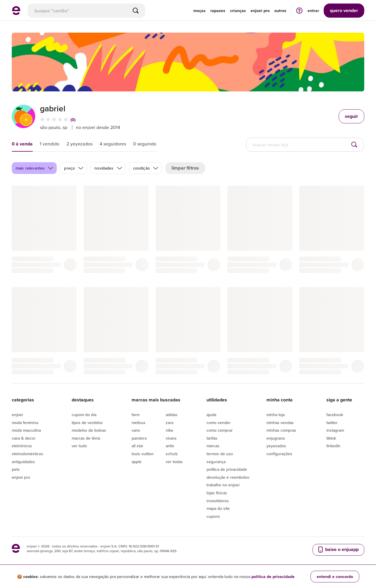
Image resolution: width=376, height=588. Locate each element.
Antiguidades (23, 462)
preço (74, 168)
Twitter (332, 423)
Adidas (172, 415)
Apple (137, 462)
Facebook (335, 415)
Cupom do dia (84, 415)
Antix (170, 446)
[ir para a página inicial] (16, 13)
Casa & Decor (24, 438)
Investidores (218, 501)
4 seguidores (113, 144)
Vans (136, 430)
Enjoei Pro (21, 477)
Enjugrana (276, 438)
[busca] (86, 11)
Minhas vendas (280, 423)
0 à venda (22, 144)
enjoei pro (260, 11)
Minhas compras (281, 430)
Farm (136, 415)
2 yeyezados (79, 144)
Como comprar (220, 430)
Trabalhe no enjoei (223, 485)
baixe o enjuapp (338, 550)
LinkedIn (333, 446)
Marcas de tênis (86, 438)
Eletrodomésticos (27, 454)
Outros (280, 11)
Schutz (172, 454)
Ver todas (174, 462)
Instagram (335, 430)
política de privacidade (273, 577)
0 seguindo (145, 144)
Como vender (219, 423)
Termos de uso (220, 454)
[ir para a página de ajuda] (299, 10)
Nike (169, 430)
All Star (137, 446)
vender (344, 10)
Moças (199, 11)
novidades (108, 168)
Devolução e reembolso (228, 477)
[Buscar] (136, 11)
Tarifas (212, 438)
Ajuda (211, 415)
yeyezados (276, 446)
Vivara (171, 438)
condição (146, 168)
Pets (16, 469)
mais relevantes (35, 168)
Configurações (279, 454)
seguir (351, 116)
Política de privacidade (227, 469)
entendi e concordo (335, 577)
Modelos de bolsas (89, 430)
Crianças (238, 11)
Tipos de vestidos (87, 423)
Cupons (213, 516)
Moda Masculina (26, 430)
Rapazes (218, 11)
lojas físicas (217, 493)
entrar (313, 11)
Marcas (213, 446)
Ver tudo (79, 446)
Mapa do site (218, 508)
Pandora (139, 438)
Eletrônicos (22, 446)
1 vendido (49, 144)
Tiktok (331, 438)
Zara (169, 423)
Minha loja (276, 415)
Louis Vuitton (143, 454)
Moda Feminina (25, 423)
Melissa (138, 423)
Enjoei (17, 415)
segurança (216, 462)
